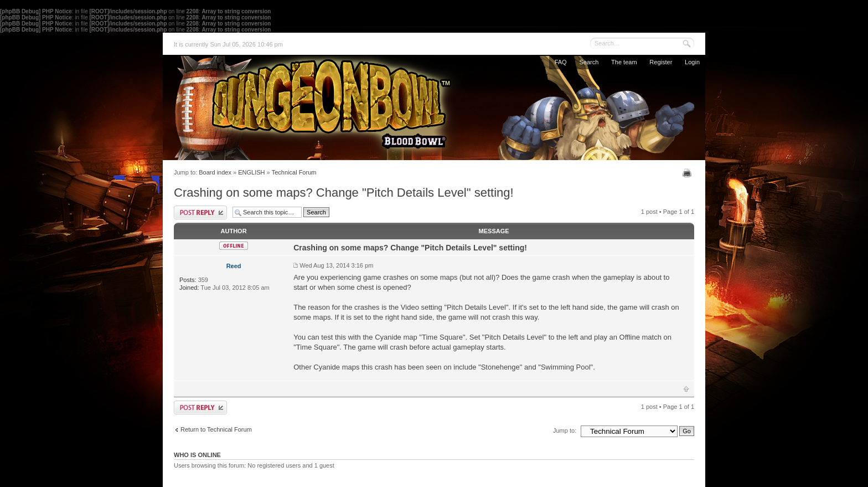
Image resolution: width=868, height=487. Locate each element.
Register (661, 62)
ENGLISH (251, 172)
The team (624, 62)
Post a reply (200, 212)
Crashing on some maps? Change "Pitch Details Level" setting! (344, 193)
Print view (688, 173)
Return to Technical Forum (216, 429)
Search (589, 62)
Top (686, 389)
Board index (215, 172)
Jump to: (565, 430)
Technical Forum (294, 172)
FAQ (561, 62)
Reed (234, 266)
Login (692, 62)
